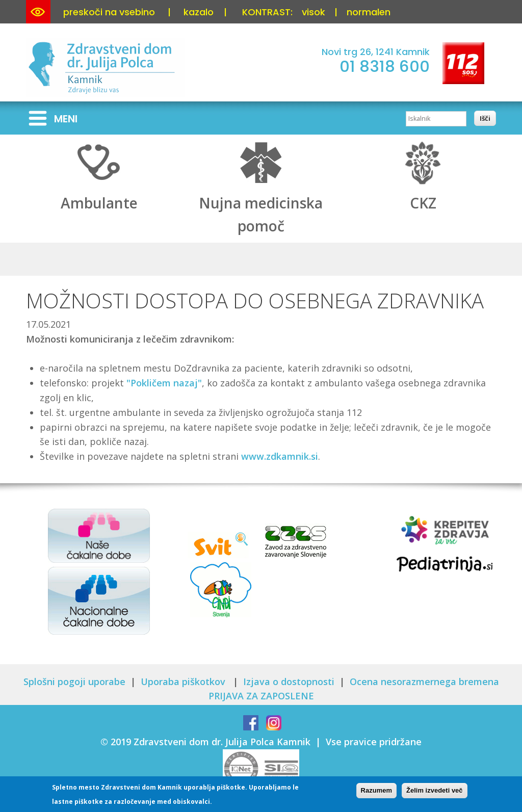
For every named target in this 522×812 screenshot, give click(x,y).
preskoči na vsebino (109, 12)
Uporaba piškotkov (184, 682)
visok (314, 12)
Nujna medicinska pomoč (261, 203)
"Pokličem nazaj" (164, 383)
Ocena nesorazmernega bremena (424, 682)
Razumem (376, 791)
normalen (369, 12)
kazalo (199, 12)
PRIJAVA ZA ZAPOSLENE (261, 696)
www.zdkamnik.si (280, 456)
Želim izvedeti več (435, 791)
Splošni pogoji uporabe (74, 682)
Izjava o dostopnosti (289, 682)
